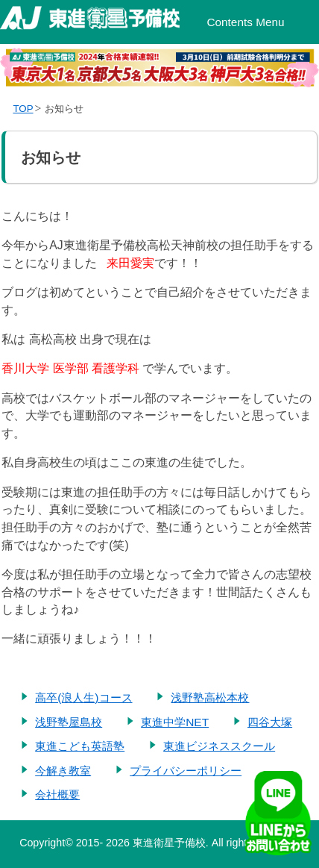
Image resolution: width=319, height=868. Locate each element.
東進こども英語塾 (80, 746)
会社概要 (57, 794)
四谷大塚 (270, 722)
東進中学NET (175, 722)
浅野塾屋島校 (69, 722)
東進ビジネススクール (219, 746)
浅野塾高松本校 (210, 697)
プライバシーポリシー (186, 771)
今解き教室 (63, 771)
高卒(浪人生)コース (83, 697)
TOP (23, 109)
